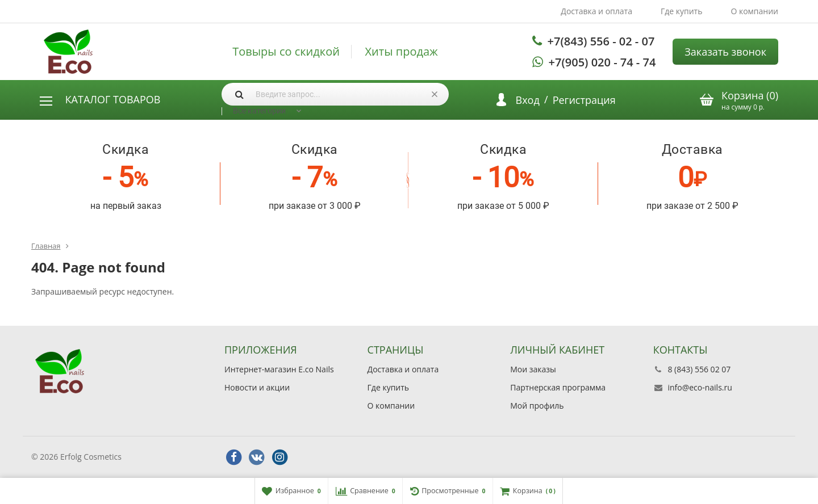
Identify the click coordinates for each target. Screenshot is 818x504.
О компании (754, 11)
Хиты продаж (402, 52)
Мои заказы (533, 369)
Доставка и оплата (596, 11)
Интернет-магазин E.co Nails (279, 369)
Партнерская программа (558, 387)
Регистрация (584, 100)
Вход (528, 100)
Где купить (682, 11)
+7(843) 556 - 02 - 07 (601, 41)
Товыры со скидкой (286, 52)
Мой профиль (537, 406)
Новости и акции (257, 387)
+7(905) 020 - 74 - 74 (602, 62)
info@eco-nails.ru (700, 387)
